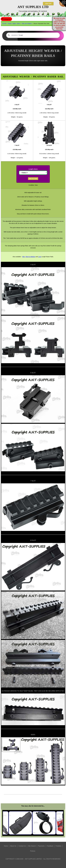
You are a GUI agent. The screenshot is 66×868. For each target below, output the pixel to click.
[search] (33, 35)
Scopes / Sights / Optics (14, 24)
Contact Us (22, 846)
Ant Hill (4, 24)
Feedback (50, 846)
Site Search (32, 846)
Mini (24, 257)
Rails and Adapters (27, 24)
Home (6, 846)
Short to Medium (30, 257)
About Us (13, 846)
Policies (33, 851)
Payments (41, 846)
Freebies (59, 846)
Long (40, 257)
